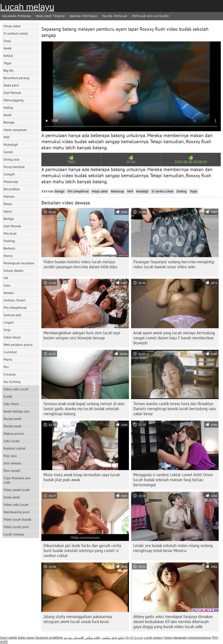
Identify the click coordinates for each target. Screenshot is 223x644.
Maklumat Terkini (50, 16)
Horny (8, 256)
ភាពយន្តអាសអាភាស (199, 638)
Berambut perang (16, 78)
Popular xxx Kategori (150, 16)
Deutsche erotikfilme (49, 638)
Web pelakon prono (18, 345)
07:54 (131, 162)
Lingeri (9, 322)
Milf (6, 137)
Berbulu (9, 248)
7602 (71, 162)
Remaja (9, 122)
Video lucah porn (16, 527)
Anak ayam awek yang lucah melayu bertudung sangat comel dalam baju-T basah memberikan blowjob (174, 338)
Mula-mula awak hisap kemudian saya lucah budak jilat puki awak (82, 477)
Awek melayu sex (16, 411)
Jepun (8, 211)
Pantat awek (13, 419)
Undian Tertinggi (84, 16)
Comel (8, 152)
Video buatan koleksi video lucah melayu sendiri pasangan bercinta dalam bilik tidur (80, 264)
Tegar (8, 63)
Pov (6, 367)
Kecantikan (12, 189)
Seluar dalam (13, 270)
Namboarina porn (17, 512)
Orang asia (11, 159)
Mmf (130, 191)
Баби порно (26, 638)
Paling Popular (115, 16)
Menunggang (14, 100)
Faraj (7, 41)
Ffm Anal (10, 233)
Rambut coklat (14, 448)
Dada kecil (11, 85)
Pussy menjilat (14, 167)
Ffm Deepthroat (15, 308)
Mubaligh (11, 144)
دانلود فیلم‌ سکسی (113, 638)
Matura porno (14, 433)
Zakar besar (12, 337)
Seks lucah (12, 441)
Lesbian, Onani (14, 300)
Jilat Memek (12, 93)
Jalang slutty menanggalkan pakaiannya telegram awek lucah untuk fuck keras (78, 619)
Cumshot (10, 352)
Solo (7, 285)
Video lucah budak (17, 519)
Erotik (8, 396)
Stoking (9, 241)
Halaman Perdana (17, 16)
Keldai (8, 56)
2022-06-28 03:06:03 (191, 162)
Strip (7, 330)
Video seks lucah (16, 389)
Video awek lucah (17, 490)
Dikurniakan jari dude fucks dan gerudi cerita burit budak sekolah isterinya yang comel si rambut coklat (82, 551)
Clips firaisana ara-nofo (17, 480)
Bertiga (9, 219)
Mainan (9, 196)
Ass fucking (12, 382)
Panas (8, 204)
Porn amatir (12, 471)
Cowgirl (9, 174)
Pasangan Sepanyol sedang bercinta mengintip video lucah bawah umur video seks (174, 264)
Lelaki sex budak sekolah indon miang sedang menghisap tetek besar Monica (173, 548)
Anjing (8, 107)
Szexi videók (9, 638)
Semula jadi (12, 315)
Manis (8, 359)
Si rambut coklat (16, 33)
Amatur (9, 293)
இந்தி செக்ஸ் (134, 638)
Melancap (11, 182)
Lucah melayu (27, 7)
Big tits (9, 70)
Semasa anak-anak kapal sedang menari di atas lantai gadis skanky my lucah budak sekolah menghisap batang (84, 409)
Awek (8, 48)
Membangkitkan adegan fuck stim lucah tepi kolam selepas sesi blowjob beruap (82, 335)
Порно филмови (175, 638)
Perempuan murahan (19, 263)
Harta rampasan (15, 130)
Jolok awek (12, 497)
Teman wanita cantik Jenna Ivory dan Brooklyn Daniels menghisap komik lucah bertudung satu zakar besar (175, 409)
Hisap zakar (12, 26)
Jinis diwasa (12, 463)
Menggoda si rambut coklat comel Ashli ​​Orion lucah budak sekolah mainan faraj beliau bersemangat (173, 480)
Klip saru (10, 456)
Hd (6, 278)
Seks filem (11, 404)
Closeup (10, 374)
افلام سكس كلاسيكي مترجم (82, 638)
